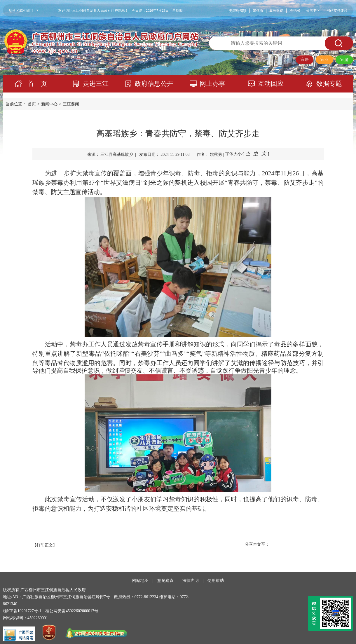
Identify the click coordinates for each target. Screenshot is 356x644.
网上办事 (212, 84)
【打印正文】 (45, 545)
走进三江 (96, 84)
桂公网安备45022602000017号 (72, 611)
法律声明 (191, 581)
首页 (32, 104)
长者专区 (313, 11)
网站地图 (140, 581)
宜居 (305, 60)
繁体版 (258, 11)
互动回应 (271, 84)
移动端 (295, 11)
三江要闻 (71, 104)
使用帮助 (216, 581)
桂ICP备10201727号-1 (22, 611)
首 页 (37, 84)
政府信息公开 (154, 84)
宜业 (324, 60)
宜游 (344, 60)
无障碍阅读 (238, 11)
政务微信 (276, 11)
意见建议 (165, 581)
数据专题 (329, 84)
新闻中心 (49, 104)
